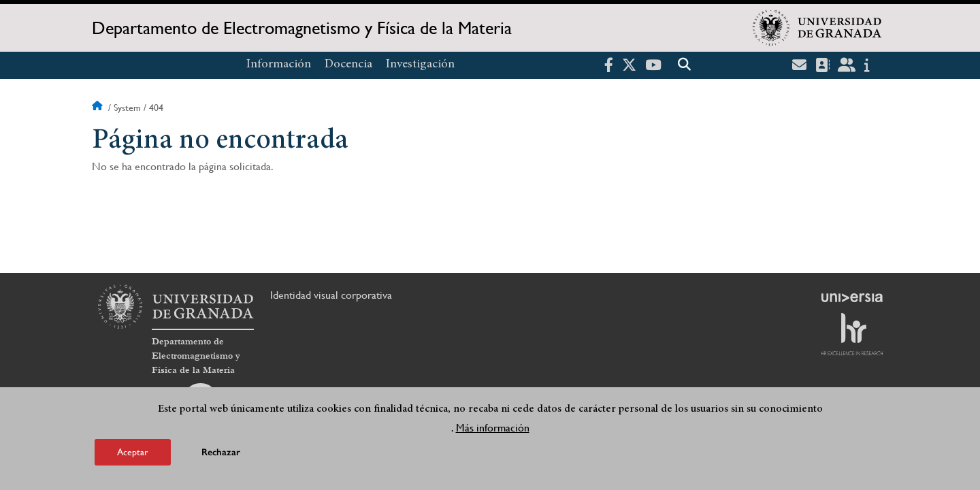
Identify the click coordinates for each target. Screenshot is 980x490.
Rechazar (221, 452)
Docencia (348, 65)
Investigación (420, 65)
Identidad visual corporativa (331, 295)
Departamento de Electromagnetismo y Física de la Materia (302, 28)
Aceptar (133, 452)
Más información (493, 428)
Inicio (99, 108)
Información (279, 65)
